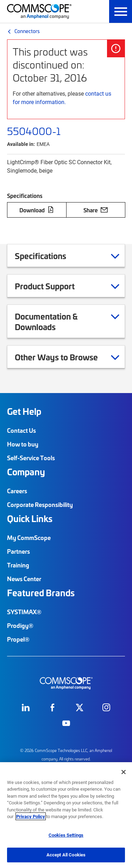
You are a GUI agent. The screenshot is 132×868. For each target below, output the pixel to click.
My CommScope (29, 538)
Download (37, 210)
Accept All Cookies (66, 855)
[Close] (124, 772)
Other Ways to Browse (65, 357)
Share (96, 210)
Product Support (54, 286)
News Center (24, 579)
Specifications (49, 256)
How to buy (23, 444)
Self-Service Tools (31, 458)
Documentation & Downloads (67, 321)
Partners (18, 551)
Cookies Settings (66, 835)
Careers (17, 491)
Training (18, 565)
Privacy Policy (31, 816)
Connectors (27, 31)
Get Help (24, 411)
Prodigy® (20, 625)
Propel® (18, 639)
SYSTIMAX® (24, 612)
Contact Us (21, 430)
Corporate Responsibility (40, 504)
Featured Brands (41, 593)
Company (26, 472)
